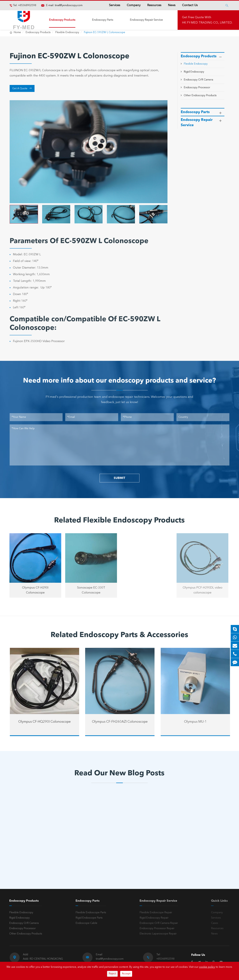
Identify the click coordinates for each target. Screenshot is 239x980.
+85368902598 (27, 5)
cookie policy (207, 967)
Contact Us (190, 5)
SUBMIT (119, 478)
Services (115, 5)
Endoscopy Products (62, 20)
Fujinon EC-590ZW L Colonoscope (104, 32)
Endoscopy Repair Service (146, 20)
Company (134, 5)
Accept (126, 974)
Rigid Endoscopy (194, 72)
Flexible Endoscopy (67, 32)
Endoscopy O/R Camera (198, 80)
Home (17, 32)
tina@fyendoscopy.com (69, 5)
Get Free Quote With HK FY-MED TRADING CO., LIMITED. (207, 20)
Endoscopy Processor (197, 88)
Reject (112, 974)
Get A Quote (22, 88)
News (172, 5)
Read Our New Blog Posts (119, 774)
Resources (154, 5)
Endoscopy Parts (103, 20)
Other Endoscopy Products (200, 96)
